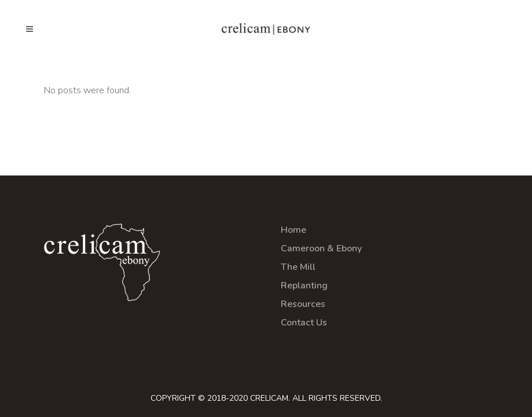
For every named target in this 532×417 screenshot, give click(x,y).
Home (293, 230)
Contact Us (304, 323)
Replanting (304, 286)
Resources (303, 304)
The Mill (298, 267)
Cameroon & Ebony (321, 248)
